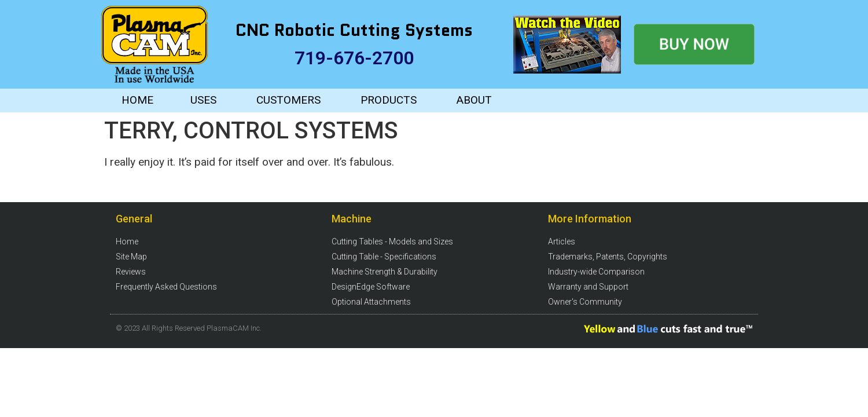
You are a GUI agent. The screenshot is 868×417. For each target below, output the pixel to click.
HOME (137, 100)
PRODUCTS (389, 100)
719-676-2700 (354, 58)
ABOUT (474, 100)
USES (203, 100)
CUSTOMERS (288, 100)
